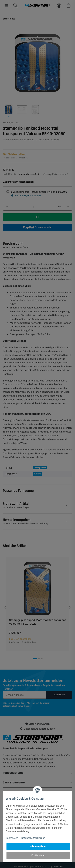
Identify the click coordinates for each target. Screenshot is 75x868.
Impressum (12, 838)
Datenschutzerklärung (33, 838)
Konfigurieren (38, 855)
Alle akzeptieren (38, 846)
